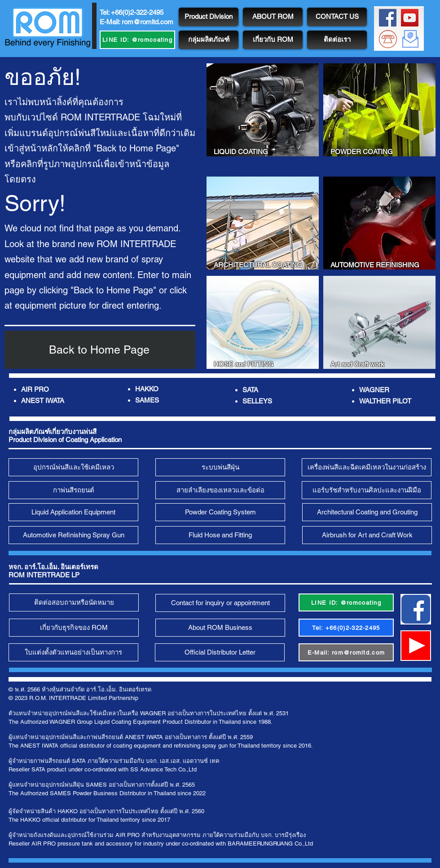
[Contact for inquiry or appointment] (220, 603)
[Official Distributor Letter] (220, 652)
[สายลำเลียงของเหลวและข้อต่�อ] (220, 490)
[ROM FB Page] (388, 18)
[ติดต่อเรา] (337, 40)
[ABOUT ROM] (273, 17)
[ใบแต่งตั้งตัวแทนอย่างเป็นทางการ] (73, 652)
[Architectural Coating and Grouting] (367, 512)
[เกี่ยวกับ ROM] (273, 40)
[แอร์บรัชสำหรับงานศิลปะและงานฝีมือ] (367, 490)
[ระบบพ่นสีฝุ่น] (220, 467)
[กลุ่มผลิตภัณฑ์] (209, 40)
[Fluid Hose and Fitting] (220, 535)
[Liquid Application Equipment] (73, 512)
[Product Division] (209, 17)
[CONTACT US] (337, 17)
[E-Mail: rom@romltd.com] (346, 652)
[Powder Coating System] (220, 512)
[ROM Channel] (410, 18)
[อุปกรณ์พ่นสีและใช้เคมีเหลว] (73, 467)
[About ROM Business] (220, 628)
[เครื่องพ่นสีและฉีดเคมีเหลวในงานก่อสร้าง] (367, 467)
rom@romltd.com (147, 22)
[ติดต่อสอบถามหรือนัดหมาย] (74, 602)
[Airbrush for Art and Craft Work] (367, 535)
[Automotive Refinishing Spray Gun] (73, 535)
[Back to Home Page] (100, 350)
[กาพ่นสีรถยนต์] (73, 490)
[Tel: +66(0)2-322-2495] (346, 628)
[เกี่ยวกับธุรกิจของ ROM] (74, 628)
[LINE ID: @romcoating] (137, 40)
